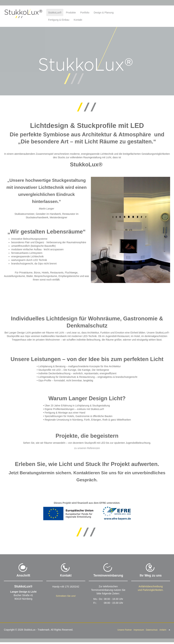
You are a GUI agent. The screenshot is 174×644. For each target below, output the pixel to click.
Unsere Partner (125, 630)
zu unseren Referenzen (87, 448)
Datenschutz (152, 630)
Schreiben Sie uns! (66, 596)
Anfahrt (163, 630)
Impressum (139, 630)
